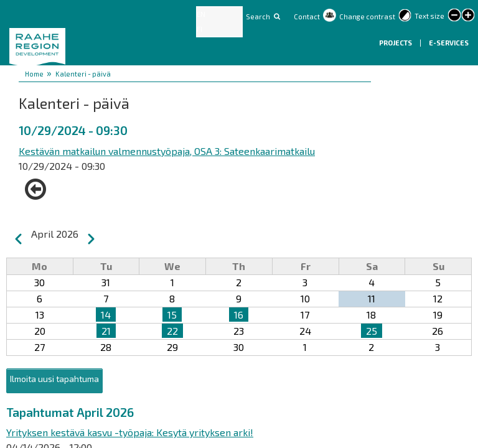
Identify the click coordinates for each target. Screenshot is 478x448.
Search (258, 16)
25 (372, 331)
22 (172, 331)
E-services (449, 43)
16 (239, 315)
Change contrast (367, 16)
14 (106, 315)
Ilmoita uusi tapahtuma (54, 379)
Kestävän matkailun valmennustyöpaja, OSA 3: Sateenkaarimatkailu (167, 151)
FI (199, 29)
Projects (396, 43)
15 (172, 315)
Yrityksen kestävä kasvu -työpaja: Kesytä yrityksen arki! (130, 432)
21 (106, 331)
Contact (307, 16)
